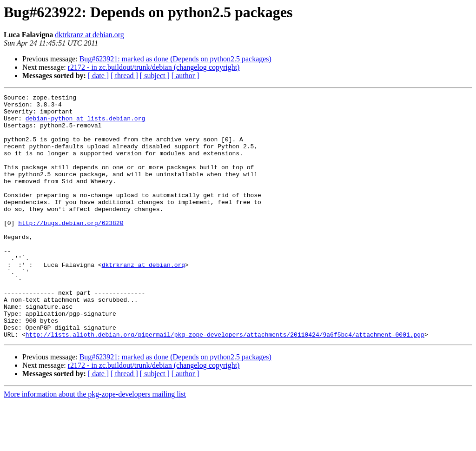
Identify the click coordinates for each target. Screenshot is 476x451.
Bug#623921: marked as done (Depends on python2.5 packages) (175, 59)
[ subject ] (155, 76)
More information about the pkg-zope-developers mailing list (95, 443)
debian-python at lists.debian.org (85, 124)
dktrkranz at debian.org (89, 35)
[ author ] (185, 76)
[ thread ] (124, 76)
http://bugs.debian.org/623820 (71, 249)
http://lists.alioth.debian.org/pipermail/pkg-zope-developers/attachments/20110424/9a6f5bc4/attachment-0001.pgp (225, 383)
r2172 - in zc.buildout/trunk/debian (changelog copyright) (154, 67)
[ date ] (98, 76)
